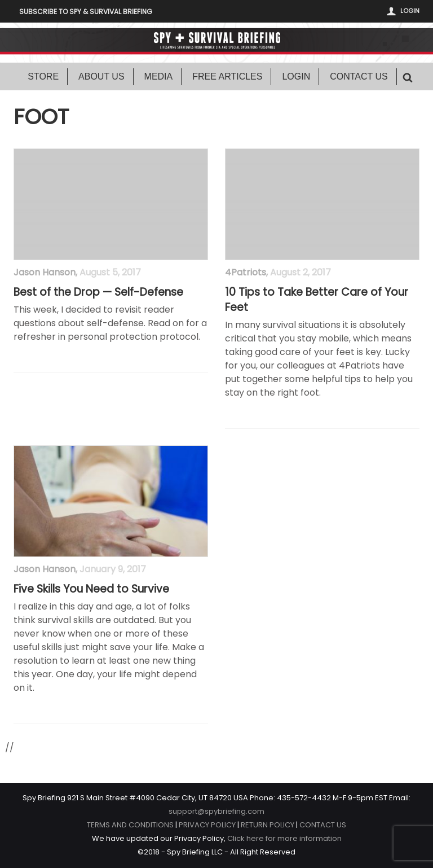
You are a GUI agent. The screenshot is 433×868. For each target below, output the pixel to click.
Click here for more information (284, 838)
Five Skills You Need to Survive (91, 589)
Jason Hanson (45, 272)
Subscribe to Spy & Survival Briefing (86, 12)
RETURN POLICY (268, 825)
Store (43, 76)
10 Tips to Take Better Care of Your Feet (317, 300)
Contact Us (359, 76)
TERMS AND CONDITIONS (130, 825)
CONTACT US (323, 825)
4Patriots (246, 272)
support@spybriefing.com (216, 811)
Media (159, 76)
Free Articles (227, 76)
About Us (101, 76)
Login (410, 11)
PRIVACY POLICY (207, 825)
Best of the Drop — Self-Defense (98, 292)
